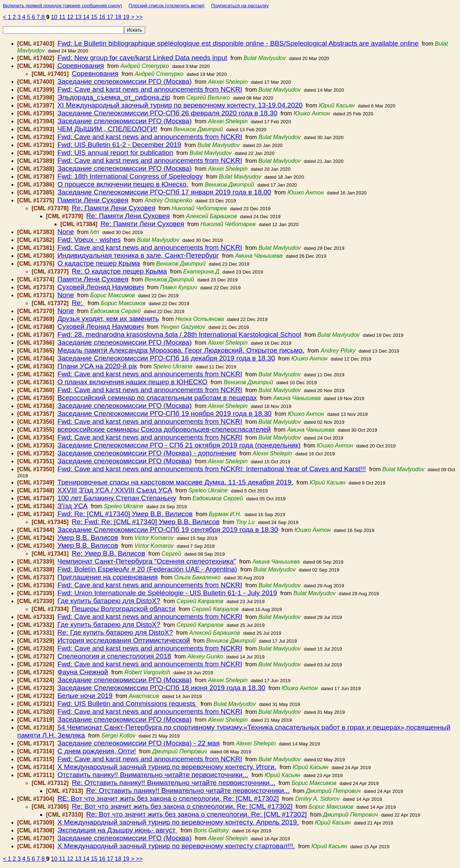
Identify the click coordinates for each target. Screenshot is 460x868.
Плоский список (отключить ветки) (167, 6)
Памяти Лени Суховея (93, 200)
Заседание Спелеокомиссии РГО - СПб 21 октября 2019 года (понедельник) (179, 445)
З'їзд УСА (73, 506)
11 (63, 17)
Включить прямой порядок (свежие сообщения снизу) (62, 6)
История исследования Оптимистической (124, 640)
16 (103, 17)
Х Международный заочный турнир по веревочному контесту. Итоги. (167, 767)
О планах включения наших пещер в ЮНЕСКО (132, 382)
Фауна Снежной (83, 672)
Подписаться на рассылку (240, 6)
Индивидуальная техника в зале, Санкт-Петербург (138, 255)
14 (87, 17)
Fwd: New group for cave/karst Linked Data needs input (142, 58)
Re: (78, 303)
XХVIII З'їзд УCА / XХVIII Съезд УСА (115, 490)
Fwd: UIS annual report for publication (115, 153)
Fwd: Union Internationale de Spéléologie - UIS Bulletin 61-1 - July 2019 (167, 593)
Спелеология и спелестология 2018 (114, 656)
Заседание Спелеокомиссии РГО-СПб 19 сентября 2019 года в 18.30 (168, 530)
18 (119, 17)
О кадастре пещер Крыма (99, 263)
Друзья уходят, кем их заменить (108, 319)
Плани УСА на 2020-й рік (97, 366)
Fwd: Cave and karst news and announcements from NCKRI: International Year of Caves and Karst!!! (212, 469)
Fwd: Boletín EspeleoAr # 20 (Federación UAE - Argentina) (147, 569)
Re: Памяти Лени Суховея (114, 208)
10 (55, 17)
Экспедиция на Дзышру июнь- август (118, 830)
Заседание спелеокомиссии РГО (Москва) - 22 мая (139, 743)
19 (127, 17)
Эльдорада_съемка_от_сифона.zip (114, 97)
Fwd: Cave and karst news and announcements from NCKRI (150, 89)
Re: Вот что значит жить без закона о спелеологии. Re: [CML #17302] (182, 806)
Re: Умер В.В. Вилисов (109, 553)
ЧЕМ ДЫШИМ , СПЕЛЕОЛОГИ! (107, 129)
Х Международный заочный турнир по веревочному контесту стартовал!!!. (176, 846)
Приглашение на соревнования (108, 577)
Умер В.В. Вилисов (88, 538)
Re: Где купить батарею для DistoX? (115, 632)
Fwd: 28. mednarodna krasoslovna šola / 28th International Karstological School (179, 334)
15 (95, 17)
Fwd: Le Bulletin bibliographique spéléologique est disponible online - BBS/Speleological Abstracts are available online (238, 43)
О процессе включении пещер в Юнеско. (123, 184)
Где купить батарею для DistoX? (109, 601)
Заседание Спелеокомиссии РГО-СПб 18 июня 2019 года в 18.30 (161, 688)
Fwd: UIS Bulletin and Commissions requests (127, 704)
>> (139, 17)
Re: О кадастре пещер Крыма (119, 271)
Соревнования (81, 66)
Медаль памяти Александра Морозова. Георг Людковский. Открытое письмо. (181, 350)
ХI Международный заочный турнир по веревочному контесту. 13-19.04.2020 (180, 105)
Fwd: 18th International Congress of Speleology (130, 176)
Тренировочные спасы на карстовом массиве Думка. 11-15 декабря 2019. (175, 482)
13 (79, 17)
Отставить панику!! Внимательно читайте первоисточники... (153, 775)
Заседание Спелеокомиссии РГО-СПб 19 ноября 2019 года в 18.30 (165, 414)
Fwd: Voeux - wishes (89, 240)
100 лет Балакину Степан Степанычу (117, 498)
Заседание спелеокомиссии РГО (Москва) (125, 81)
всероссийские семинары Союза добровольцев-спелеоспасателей (164, 429)
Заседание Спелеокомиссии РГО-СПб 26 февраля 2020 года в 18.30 (167, 113)
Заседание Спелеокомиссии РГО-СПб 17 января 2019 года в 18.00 (164, 192)
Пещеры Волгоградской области (124, 609)
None (66, 232)
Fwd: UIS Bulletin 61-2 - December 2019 (119, 145)
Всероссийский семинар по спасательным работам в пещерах (157, 398)
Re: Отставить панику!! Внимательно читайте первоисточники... (174, 783)
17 (111, 17)
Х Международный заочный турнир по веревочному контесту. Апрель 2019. (178, 822)
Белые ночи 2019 (85, 696)
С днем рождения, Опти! (97, 751)
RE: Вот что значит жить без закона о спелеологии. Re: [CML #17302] (168, 798)
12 (71, 17)
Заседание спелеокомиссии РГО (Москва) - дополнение (147, 453)
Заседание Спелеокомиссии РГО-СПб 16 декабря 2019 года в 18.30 (166, 358)
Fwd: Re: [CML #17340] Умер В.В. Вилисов (125, 514)
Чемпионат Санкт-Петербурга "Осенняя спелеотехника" (147, 561)
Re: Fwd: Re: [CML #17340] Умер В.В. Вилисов (146, 522)
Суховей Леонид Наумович (101, 287)
